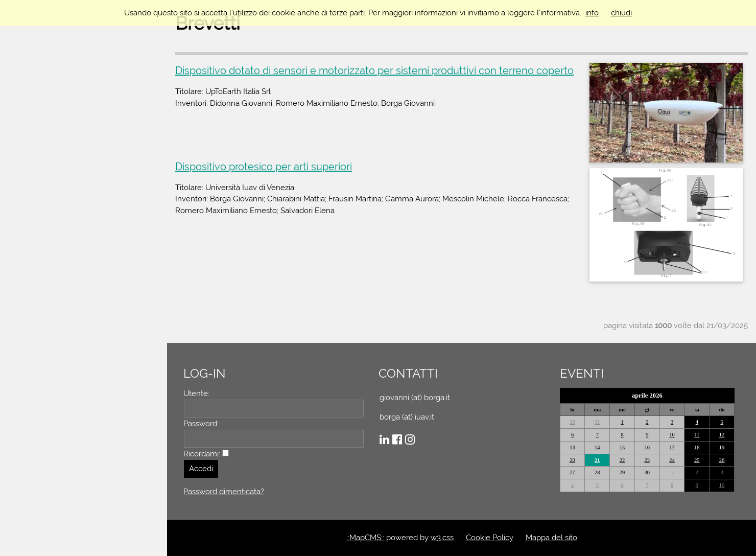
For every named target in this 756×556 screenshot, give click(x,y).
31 (598, 422)
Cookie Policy (490, 538)
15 (622, 447)
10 (672, 435)
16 (647, 447)
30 (573, 422)
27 (573, 472)
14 (598, 447)
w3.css (443, 538)
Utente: (198, 393)
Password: (203, 424)
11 (697, 435)
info (592, 13)
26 (722, 460)
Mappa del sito (552, 538)
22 (622, 460)
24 (672, 460)
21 (598, 460)
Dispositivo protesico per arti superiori (265, 167)
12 (722, 435)
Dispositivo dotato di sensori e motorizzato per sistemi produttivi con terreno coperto (376, 71)
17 (672, 447)
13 (573, 447)
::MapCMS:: (366, 538)
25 (697, 460)
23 (647, 460)
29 (622, 472)
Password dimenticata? (225, 492)
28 (598, 472)
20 (573, 460)
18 (697, 447)
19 (722, 447)
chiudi (621, 13)
